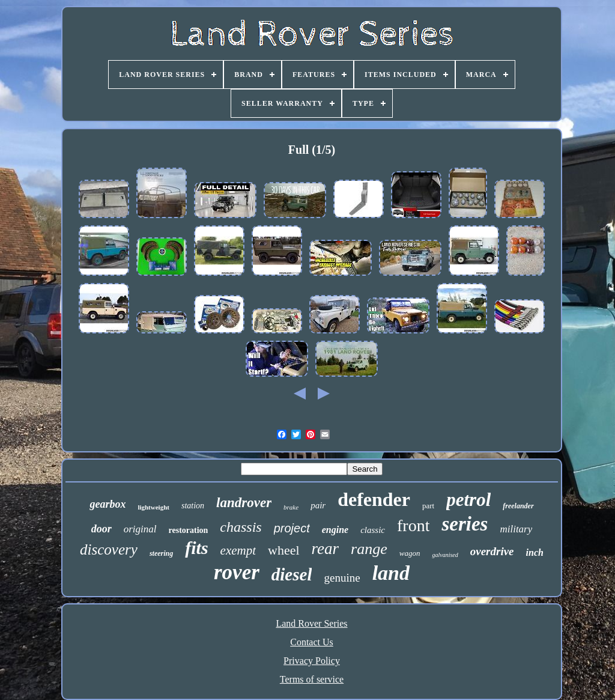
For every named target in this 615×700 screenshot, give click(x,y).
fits (196, 548)
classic (373, 530)
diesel (292, 574)
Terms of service (312, 679)
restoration (189, 530)
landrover (244, 503)
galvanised (445, 555)
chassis (241, 527)
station (193, 506)
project (292, 528)
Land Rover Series (311, 623)
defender (374, 499)
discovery (109, 549)
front (413, 525)
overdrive (492, 551)
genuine (342, 578)
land (391, 573)
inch (535, 552)
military (516, 529)
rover (237, 572)
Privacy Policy (312, 661)
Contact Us (312, 642)
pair (318, 505)
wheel (284, 550)
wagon (410, 553)
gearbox (108, 504)
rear (326, 549)
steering (161, 553)
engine (335, 530)
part (428, 506)
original (140, 529)
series (465, 524)
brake (291, 507)
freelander (518, 506)
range (369, 549)
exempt (238, 550)
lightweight (153, 507)
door (101, 529)
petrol (468, 500)
